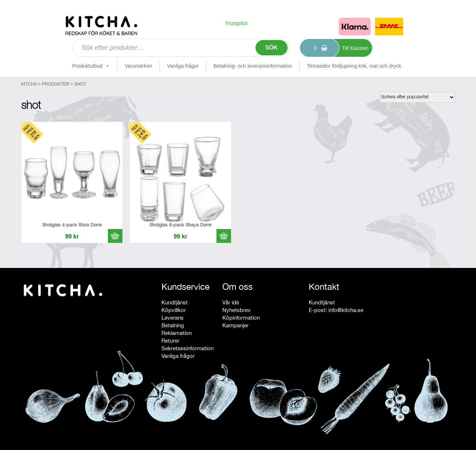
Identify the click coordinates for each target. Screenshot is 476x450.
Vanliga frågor (183, 66)
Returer (170, 341)
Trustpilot (236, 23)
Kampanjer (235, 325)
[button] (115, 236)
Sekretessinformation (188, 348)
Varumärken (138, 66)
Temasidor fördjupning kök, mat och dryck (354, 66)
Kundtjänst (175, 302)
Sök (272, 48)
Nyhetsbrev (237, 310)
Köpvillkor (174, 310)
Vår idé (231, 302)
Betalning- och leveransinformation (253, 66)
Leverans (173, 318)
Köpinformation (241, 318)
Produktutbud (91, 66)
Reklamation (177, 333)
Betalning (173, 325)
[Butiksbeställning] (417, 97)
